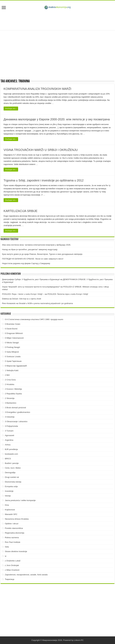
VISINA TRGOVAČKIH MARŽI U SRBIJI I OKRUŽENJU (41, 150)
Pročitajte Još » (11, 109)
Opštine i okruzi (12, 524)
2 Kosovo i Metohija (13, 389)
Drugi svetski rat (12, 477)
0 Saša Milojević (12, 352)
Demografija (10, 473)
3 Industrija (10, 417)
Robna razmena (12, 537)
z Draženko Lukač (13, 561)
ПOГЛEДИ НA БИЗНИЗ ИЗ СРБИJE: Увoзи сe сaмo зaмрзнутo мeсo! (33, 259)
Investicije (9, 491)
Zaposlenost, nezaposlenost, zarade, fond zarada (26, 575)
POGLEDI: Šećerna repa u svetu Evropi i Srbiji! (68, 294)
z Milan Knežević (12, 570)
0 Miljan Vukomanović (14, 338)
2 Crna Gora (10, 380)
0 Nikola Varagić (12, 343)
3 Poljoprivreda (11, 426)
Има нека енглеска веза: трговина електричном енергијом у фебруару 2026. (36, 245)
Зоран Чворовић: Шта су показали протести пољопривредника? (31, 287)
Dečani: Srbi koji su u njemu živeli (27, 299)
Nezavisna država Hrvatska (17, 519)
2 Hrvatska (10, 384)
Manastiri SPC (11, 514)
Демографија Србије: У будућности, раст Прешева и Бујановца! (31, 279)
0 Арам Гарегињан (13, 361)
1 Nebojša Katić (12, 370)
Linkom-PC (79, 640)
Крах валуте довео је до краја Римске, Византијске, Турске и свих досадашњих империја (42, 254)
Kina (7, 505)
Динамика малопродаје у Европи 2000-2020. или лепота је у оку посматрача (57, 119)
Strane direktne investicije (16, 551)
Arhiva (8, 445)
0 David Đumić (11, 329)
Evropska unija (11, 486)
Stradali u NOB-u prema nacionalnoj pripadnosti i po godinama (46, 303)
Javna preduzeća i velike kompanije (20, 500)
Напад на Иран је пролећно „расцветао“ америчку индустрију (30, 249)
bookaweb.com (11, 454)
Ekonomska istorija (13, 482)
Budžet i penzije (12, 463)
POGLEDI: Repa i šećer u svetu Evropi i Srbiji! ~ (23, 294)
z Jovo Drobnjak (12, 565)
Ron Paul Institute (13, 542)
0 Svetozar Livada (13, 357)
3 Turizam (9, 431)
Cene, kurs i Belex (13, 468)
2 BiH (7, 375)
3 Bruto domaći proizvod (15, 408)
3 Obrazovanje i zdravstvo (16, 421)
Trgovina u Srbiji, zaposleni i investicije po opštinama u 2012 (44, 180)
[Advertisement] (57, 21)
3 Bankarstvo (11, 403)
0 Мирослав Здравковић (16, 366)
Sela (7, 547)
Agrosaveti (10, 435)
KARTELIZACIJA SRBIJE (21, 211)
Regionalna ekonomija (15, 533)
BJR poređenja (11, 449)
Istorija (8, 496)
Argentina (9, 440)
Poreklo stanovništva (14, 528)
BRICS (8, 459)
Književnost (10, 510)
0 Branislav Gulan (13, 324)
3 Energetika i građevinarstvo (18, 412)
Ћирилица (10, 579)
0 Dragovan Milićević (14, 333)
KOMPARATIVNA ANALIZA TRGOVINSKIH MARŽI (37, 89)
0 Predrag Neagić (13, 347)
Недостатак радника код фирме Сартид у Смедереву (26, 263)
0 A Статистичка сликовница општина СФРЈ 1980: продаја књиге (34, 319)
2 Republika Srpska (13, 394)
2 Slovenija (10, 398)
